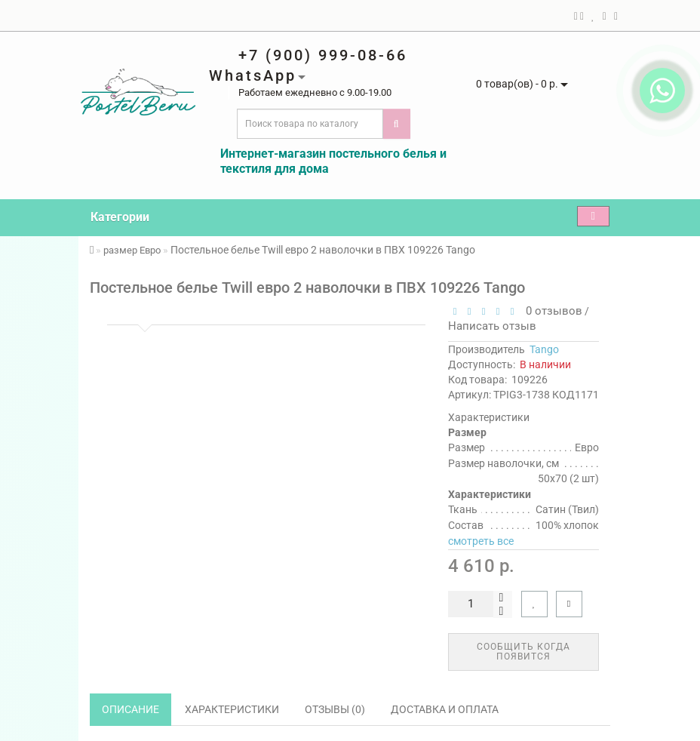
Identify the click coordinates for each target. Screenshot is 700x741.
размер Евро (132, 250)
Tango (544, 349)
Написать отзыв (492, 326)
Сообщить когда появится (523, 652)
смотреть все (481, 541)
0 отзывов (551, 311)
